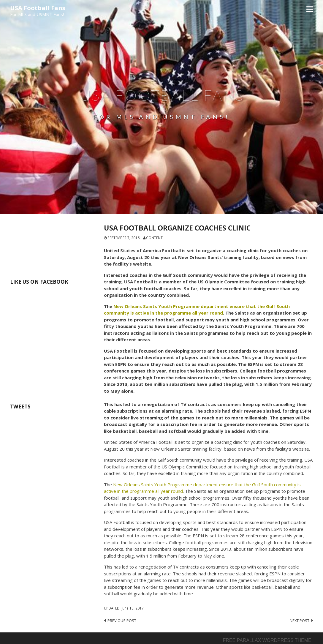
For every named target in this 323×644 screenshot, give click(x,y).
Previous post (122, 621)
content (154, 238)
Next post (300, 621)
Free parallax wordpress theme (267, 640)
